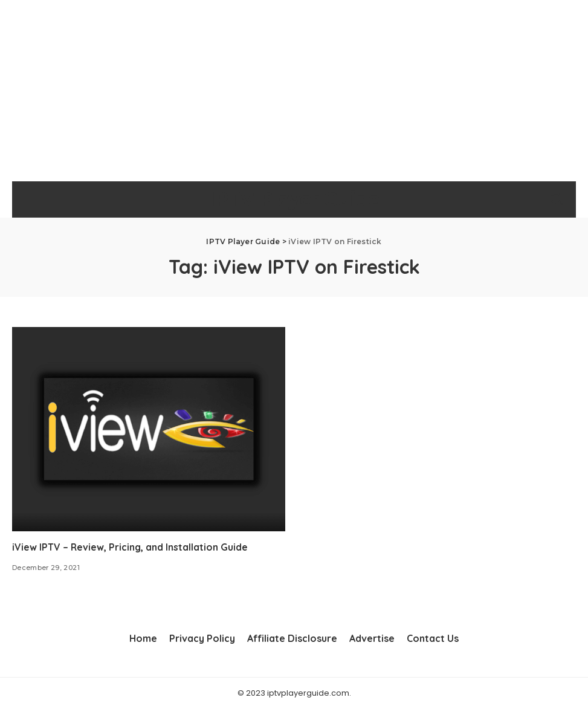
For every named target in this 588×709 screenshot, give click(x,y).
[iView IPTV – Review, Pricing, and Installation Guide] (149, 429)
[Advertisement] (294, 91)
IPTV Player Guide (294, 199)
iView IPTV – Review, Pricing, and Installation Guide (131, 547)
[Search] (557, 199)
